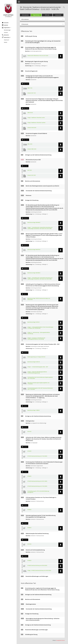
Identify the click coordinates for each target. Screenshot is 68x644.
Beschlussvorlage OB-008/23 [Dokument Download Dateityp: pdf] (34, 273)
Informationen (25, 15)
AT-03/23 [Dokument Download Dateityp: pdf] (29, 451)
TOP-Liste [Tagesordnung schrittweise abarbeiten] (47, 15)
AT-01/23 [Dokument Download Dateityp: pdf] (29, 432)
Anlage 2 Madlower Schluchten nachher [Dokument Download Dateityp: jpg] (36, 123)
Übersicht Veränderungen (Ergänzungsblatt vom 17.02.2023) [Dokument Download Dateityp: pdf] (38, 383)
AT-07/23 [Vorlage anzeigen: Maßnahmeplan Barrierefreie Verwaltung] (25, 540)
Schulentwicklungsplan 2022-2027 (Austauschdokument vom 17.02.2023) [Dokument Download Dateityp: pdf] (40, 389)
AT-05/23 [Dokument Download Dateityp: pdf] (29, 510)
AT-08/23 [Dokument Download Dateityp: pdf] (29, 561)
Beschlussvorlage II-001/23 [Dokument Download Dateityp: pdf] (33, 322)
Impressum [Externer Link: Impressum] (7, 40)
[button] (8, 28)
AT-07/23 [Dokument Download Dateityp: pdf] (29, 544)
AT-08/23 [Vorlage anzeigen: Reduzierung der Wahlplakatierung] (25, 556)
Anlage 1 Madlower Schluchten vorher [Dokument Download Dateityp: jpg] (36, 118)
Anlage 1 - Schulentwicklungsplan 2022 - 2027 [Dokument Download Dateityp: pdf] (38, 367)
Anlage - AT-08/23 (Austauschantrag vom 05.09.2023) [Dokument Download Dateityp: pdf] (39, 571)
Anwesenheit (58, 15)
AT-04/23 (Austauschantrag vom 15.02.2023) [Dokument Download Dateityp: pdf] (37, 486)
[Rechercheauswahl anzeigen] (64, 7)
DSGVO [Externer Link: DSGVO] (6, 42)
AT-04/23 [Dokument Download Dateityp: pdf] (29, 476)
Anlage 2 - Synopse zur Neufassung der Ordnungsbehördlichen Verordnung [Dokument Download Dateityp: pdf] (36, 339)
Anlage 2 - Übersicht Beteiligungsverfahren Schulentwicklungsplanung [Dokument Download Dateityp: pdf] (37, 372)
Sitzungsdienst (60, 640)
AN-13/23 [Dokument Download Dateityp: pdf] (30, 170)
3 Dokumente (25, 24)
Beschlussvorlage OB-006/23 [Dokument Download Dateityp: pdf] (34, 223)
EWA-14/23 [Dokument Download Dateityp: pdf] (30, 144)
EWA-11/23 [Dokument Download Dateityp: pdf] (30, 88)
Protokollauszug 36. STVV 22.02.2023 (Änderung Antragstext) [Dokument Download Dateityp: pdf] (38, 492)
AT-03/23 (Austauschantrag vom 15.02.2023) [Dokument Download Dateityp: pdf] (37, 456)
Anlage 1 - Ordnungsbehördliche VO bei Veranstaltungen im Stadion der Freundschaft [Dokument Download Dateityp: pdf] (40, 328)
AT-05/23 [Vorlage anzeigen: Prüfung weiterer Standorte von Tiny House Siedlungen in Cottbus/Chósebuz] (25, 505)
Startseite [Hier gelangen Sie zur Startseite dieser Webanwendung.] (5, 23)
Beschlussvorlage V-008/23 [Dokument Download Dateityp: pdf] (34, 410)
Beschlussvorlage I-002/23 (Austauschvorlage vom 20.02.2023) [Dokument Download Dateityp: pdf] (39, 299)
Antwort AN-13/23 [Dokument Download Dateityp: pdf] (32, 175)
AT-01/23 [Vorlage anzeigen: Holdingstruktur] (25, 427)
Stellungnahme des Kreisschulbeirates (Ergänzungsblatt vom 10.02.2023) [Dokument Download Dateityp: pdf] (40, 378)
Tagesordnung (36, 15)
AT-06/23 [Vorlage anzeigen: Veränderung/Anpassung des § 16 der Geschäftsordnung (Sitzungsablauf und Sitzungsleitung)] (25, 523)
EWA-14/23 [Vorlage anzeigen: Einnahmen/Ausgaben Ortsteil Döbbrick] (26, 140)
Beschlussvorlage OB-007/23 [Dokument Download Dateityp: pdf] (34, 250)
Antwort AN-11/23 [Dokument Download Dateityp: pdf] (32, 93)
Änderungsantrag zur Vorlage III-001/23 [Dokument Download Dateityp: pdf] (36, 357)
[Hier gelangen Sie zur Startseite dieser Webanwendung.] (8, 11)
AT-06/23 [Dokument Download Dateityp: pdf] (29, 528)
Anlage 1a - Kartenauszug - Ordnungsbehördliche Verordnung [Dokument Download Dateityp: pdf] (39, 333)
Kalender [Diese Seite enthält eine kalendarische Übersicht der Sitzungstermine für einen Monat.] (5, 25)
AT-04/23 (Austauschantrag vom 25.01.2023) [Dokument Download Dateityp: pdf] (37, 481)
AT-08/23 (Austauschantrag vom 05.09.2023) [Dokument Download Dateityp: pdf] (37, 566)
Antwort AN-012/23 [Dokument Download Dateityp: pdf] (32, 128)
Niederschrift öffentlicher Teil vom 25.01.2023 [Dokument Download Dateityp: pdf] (38, 56)
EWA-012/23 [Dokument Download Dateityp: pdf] (30, 113)
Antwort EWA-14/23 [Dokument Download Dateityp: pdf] (32, 149)
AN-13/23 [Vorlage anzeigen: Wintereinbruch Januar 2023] (25, 166)
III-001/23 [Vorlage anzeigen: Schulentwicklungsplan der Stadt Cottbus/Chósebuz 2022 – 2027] (25, 353)
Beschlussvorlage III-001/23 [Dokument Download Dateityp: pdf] (34, 362)
